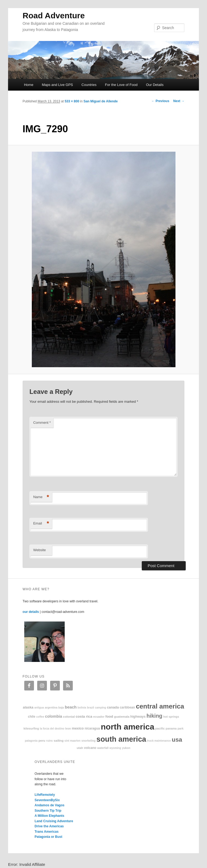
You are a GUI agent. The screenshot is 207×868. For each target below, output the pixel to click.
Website (39, 550)
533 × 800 (72, 101)
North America (127, 727)
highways (138, 717)
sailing (59, 740)
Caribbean (127, 707)
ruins (49, 741)
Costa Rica (84, 716)
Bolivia (82, 708)
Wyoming (115, 748)
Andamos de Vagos (49, 805)
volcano (90, 748)
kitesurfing (31, 728)
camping (100, 708)
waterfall (103, 748)
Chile (32, 717)
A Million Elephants (49, 816)
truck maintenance (159, 741)
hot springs (171, 717)
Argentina (51, 708)
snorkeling (89, 741)
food (109, 716)
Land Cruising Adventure (54, 821)
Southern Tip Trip (48, 811)
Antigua (39, 708)
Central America (160, 706)
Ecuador (99, 717)
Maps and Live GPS (57, 85)
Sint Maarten (72, 741)
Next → (179, 101)
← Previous (160, 101)
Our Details (155, 85)
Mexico (78, 728)
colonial (69, 716)
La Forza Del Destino (52, 729)
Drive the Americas (49, 826)
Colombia (54, 716)
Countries (89, 85)
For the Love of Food (121, 85)
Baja (61, 708)
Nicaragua (92, 728)
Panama (171, 728)
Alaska (28, 707)
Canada (113, 707)
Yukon (126, 748)
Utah (80, 748)
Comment (42, 423)
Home (29, 85)
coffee (40, 717)
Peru (42, 740)
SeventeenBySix (47, 800)
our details (31, 612)
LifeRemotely (45, 795)
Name (41, 497)
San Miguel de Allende (101, 101)
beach (71, 707)
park (181, 729)
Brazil (91, 708)
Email (41, 524)
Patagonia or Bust (48, 837)
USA (177, 740)
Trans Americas (46, 832)
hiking (154, 716)
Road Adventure (54, 15)
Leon (68, 729)
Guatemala (122, 716)
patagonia (31, 741)
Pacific (160, 728)
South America (121, 739)
